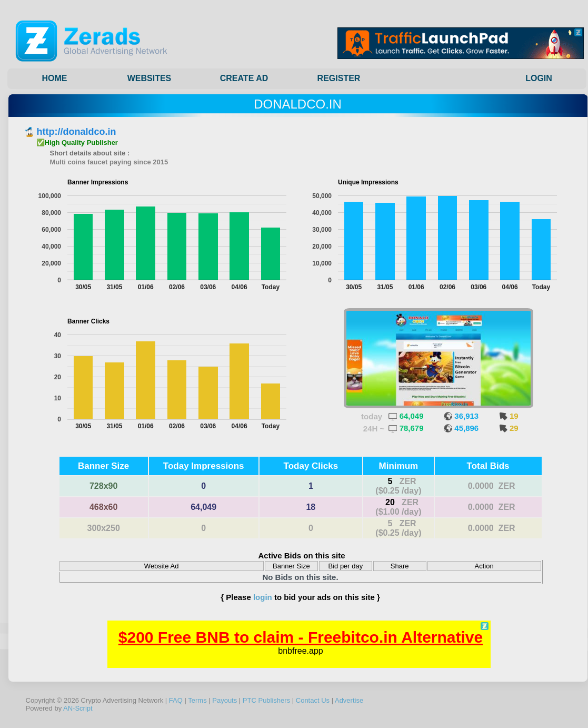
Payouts (225, 700)
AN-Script (78, 708)
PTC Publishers (266, 700)
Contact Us (313, 700)
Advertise (349, 700)
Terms (197, 700)
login (263, 597)
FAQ (176, 700)
